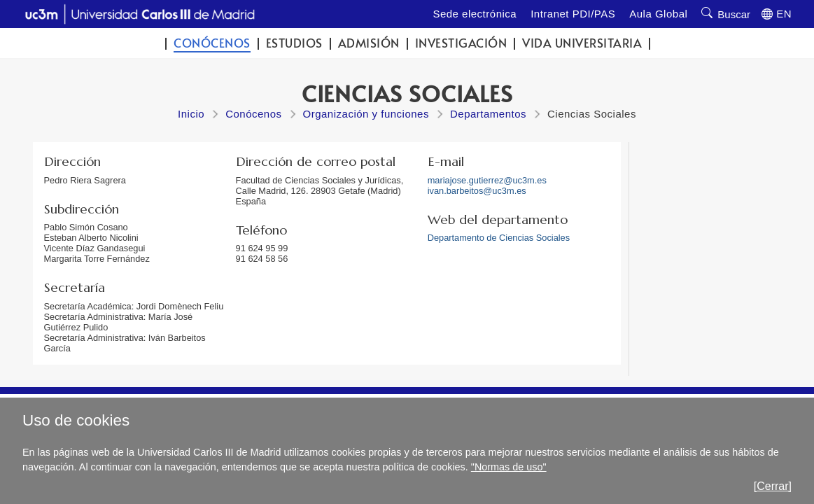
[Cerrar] (773, 486)
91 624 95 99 (262, 248)
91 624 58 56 (262, 259)
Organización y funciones (366, 114)
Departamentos (488, 114)
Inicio (191, 114)
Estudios (294, 43)
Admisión (369, 43)
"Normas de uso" (509, 467)
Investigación (461, 43)
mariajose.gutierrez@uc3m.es (487, 180)
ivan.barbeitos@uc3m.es (477, 191)
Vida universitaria (582, 43)
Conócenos (212, 43)
